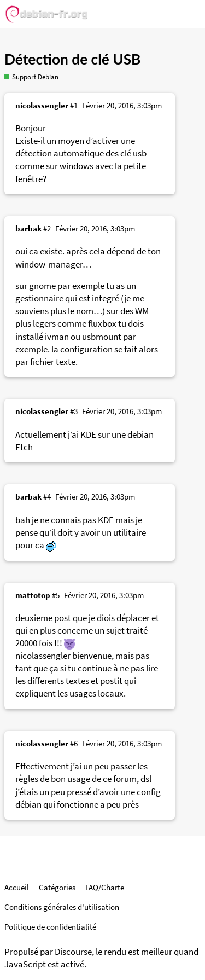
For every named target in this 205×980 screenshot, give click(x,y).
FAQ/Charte (105, 887)
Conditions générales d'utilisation (62, 907)
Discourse (73, 952)
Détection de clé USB (72, 59)
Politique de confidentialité (50, 927)
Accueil (17, 887)
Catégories (57, 887)
